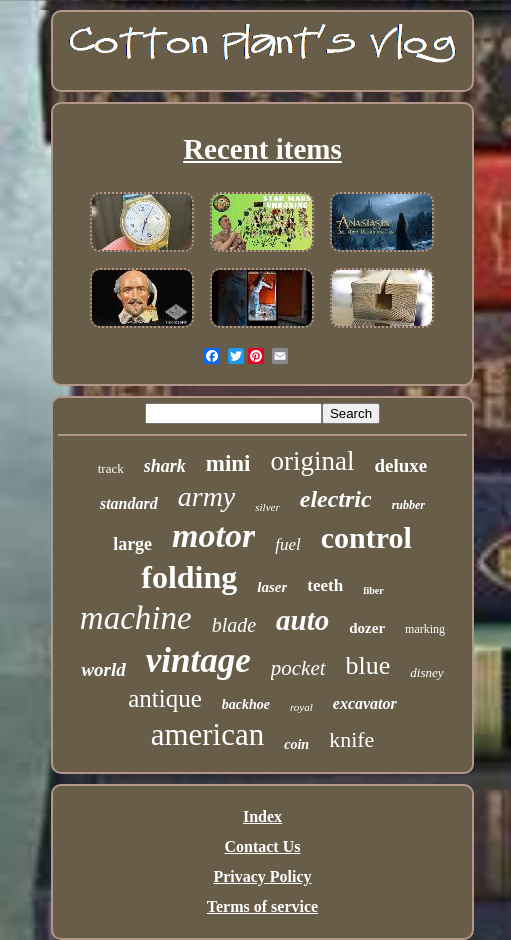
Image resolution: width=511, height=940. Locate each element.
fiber (373, 590)
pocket (298, 668)
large (132, 544)
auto (302, 620)
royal (301, 707)
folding (189, 577)
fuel (288, 544)
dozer (367, 628)
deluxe (400, 465)
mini (228, 463)
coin (296, 744)
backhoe (246, 704)
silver (267, 507)
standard (129, 503)
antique (165, 698)
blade (234, 625)
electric (336, 499)
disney (426, 672)
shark (165, 466)
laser (272, 587)
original (312, 461)
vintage (198, 660)
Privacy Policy (262, 876)
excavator (365, 703)
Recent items (262, 149)
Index (262, 816)
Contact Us (262, 846)
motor (213, 535)
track (111, 468)
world (103, 669)
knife (351, 739)
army (207, 496)
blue (368, 665)
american (208, 734)
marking (425, 629)
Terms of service (262, 906)
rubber (408, 505)
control (366, 537)
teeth (325, 585)
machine (136, 618)
